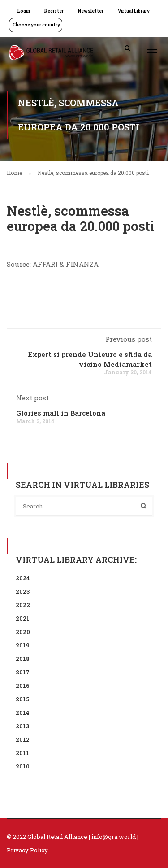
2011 (22, 753)
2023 (23, 591)
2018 (23, 659)
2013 (22, 726)
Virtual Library (134, 11)
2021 (23, 618)
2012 (23, 739)
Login (24, 11)
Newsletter (91, 11)
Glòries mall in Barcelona (61, 413)
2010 (23, 766)
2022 (23, 605)
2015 (23, 699)
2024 (23, 578)
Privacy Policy (27, 850)
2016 (23, 686)
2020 (23, 632)
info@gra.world (114, 837)
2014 (23, 712)
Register (54, 11)
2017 (23, 672)
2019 (23, 645)
